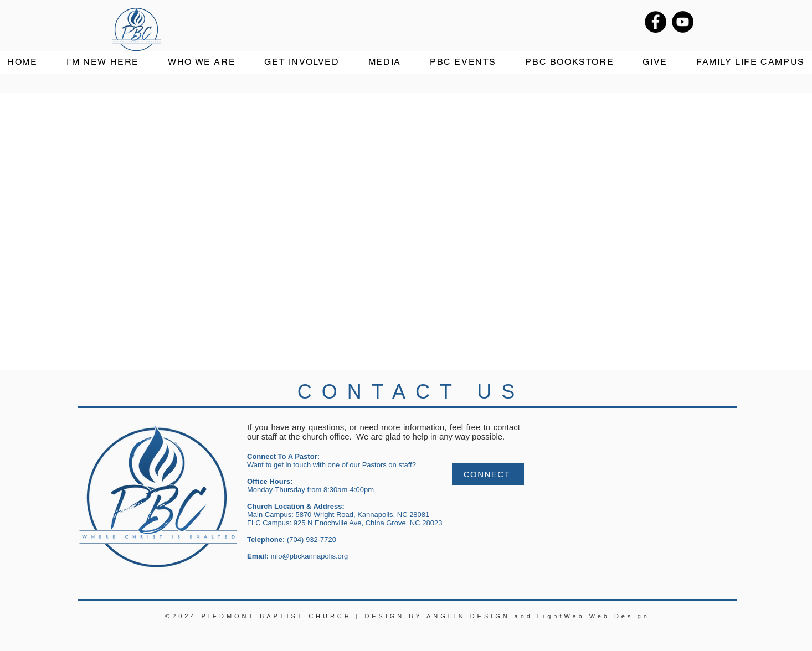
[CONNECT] (488, 474)
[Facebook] (656, 22)
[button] (202, 62)
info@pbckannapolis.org (310, 556)
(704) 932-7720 (312, 539)
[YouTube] (683, 22)
